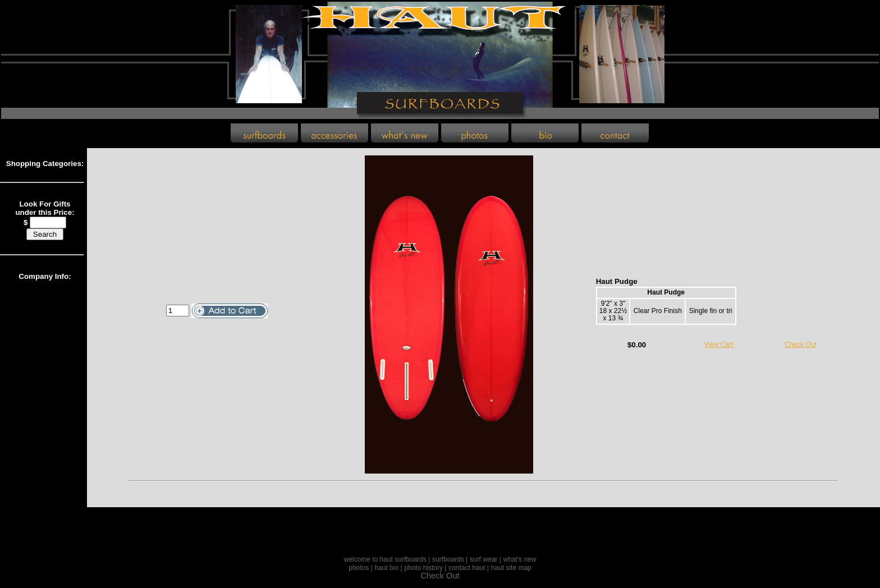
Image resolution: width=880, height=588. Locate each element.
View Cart (719, 344)
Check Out (801, 344)
